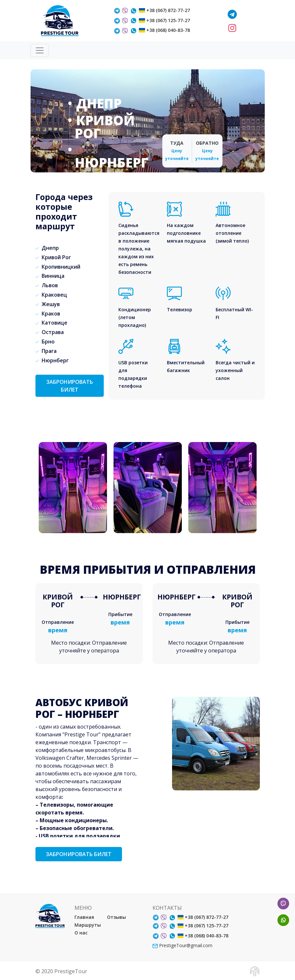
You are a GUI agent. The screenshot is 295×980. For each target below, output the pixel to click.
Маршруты (88, 925)
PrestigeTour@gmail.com (182, 945)
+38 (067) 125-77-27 (168, 20)
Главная (84, 917)
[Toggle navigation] (40, 50)
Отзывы (116, 917)
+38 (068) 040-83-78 (168, 30)
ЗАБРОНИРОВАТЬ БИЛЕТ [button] (70, 386)
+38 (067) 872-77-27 (168, 10)
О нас (81, 933)
